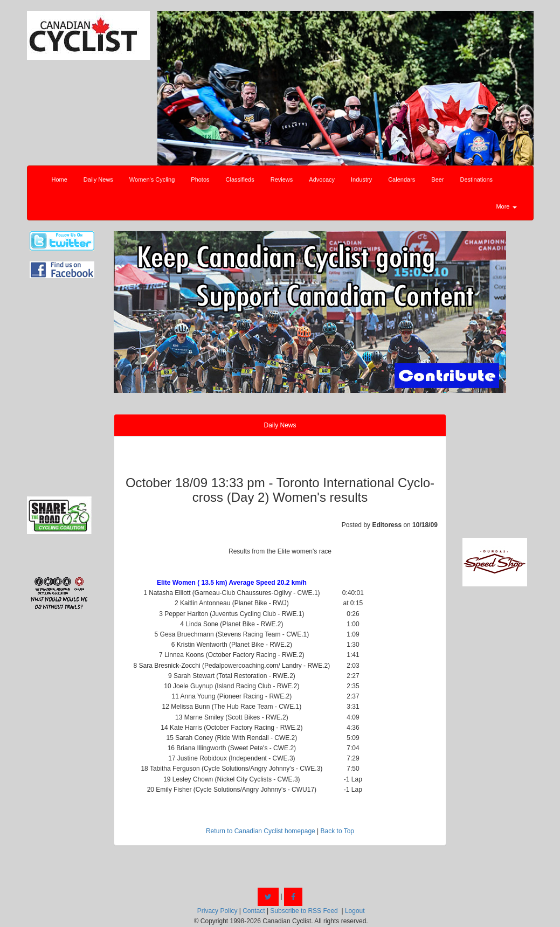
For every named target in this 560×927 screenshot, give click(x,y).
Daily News (98, 179)
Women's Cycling (152, 179)
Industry (361, 179)
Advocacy (322, 179)
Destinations (477, 179)
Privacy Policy (217, 911)
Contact (254, 911)
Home (60, 179)
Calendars (402, 179)
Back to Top (337, 831)
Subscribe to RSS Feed (304, 911)
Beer (437, 179)
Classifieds (240, 179)
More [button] (506, 206)
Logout (355, 911)
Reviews (282, 179)
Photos (200, 179)
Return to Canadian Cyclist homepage (261, 831)
